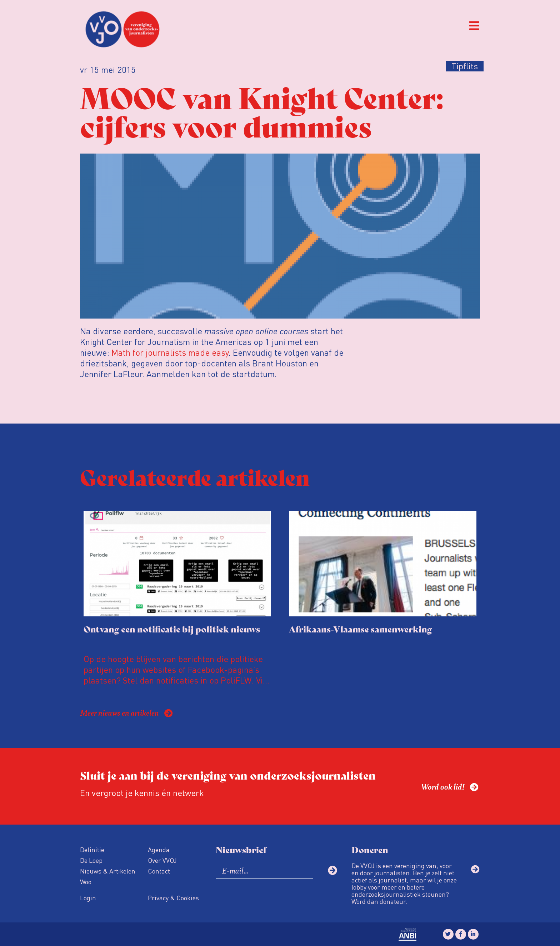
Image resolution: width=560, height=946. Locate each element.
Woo (86, 882)
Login (88, 898)
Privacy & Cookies (173, 898)
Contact (159, 871)
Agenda (159, 849)
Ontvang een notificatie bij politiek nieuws (172, 629)
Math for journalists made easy (170, 352)
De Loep (91, 860)
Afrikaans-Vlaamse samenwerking (361, 629)
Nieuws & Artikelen (108, 871)
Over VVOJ (162, 860)
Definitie (92, 849)
